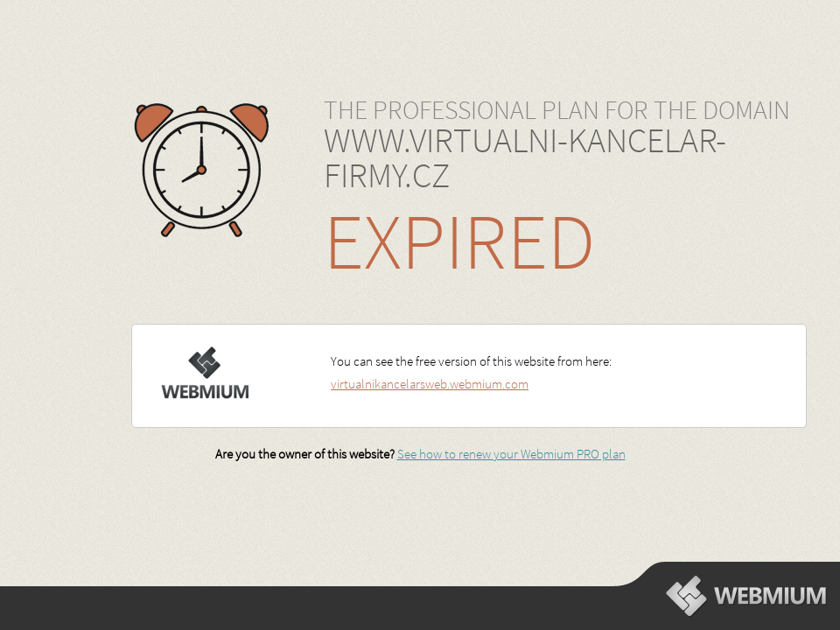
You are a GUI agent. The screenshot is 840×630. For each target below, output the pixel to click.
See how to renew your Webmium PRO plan (511, 454)
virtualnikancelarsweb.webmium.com (430, 384)
